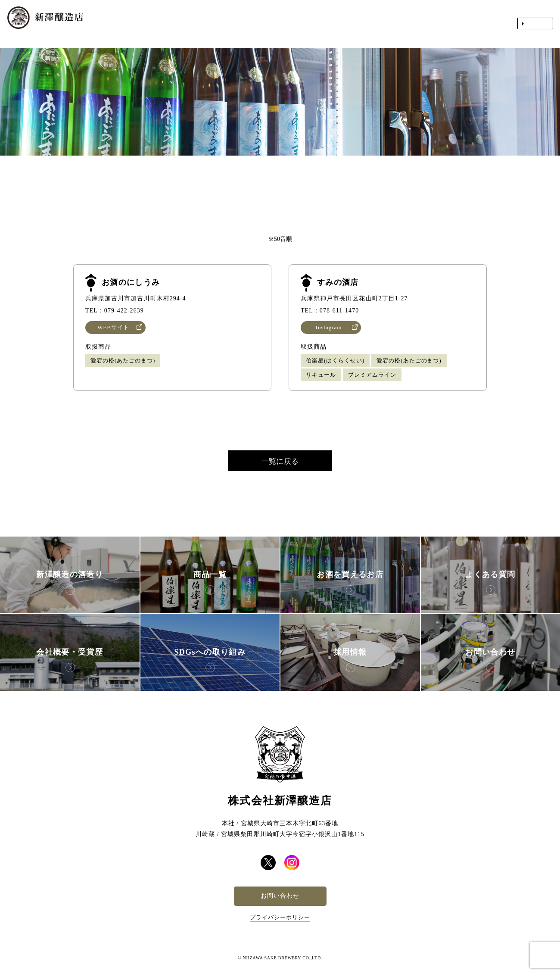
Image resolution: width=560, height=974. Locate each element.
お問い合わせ (280, 896)
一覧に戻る (280, 461)
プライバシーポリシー (280, 917)
